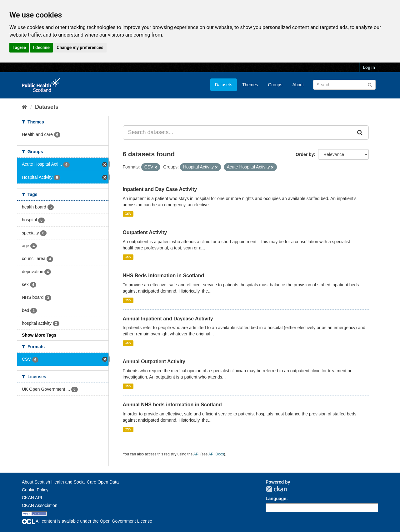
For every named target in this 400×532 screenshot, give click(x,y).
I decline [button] (41, 48)
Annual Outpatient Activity (154, 361)
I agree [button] (19, 48)
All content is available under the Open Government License (87, 521)
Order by (305, 154)
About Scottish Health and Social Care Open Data (70, 482)
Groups (275, 85)
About (298, 85)
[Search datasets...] (238, 133)
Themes (250, 85)
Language (276, 499)
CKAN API (32, 498)
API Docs (216, 454)
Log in (369, 67)
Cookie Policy (35, 490)
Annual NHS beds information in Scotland (172, 405)
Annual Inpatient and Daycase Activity (168, 319)
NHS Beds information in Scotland (163, 276)
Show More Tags (39, 335)
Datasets (224, 85)
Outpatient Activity (145, 232)
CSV (128, 214)
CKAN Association (40, 505)
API (196, 454)
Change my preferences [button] (80, 48)
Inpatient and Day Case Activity (160, 189)
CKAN (276, 489)
